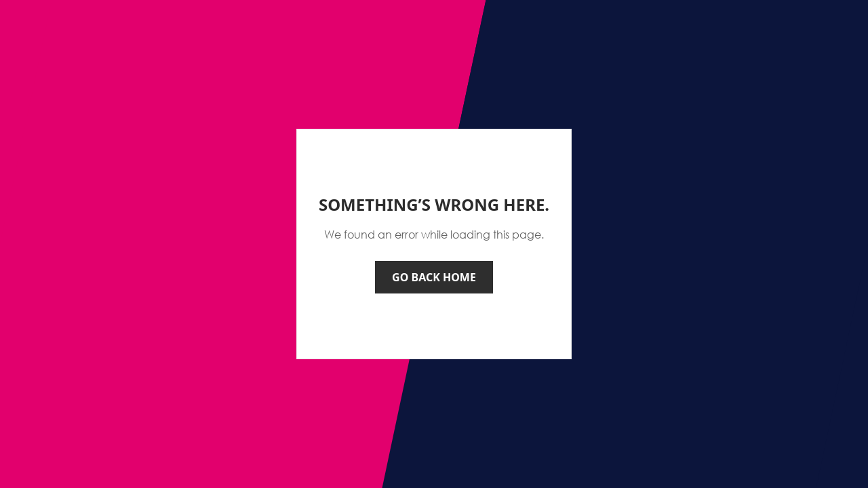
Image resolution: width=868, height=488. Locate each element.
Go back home (434, 277)
